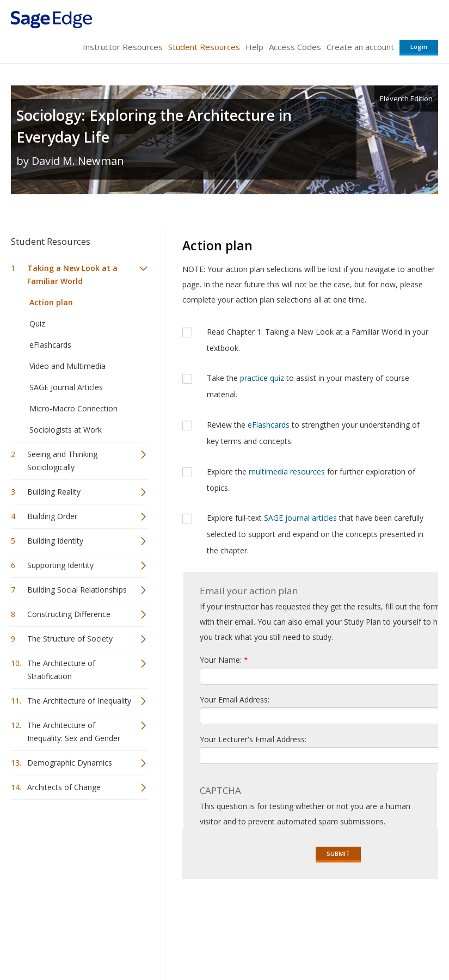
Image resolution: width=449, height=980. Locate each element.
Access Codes (295, 47)
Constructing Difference (69, 614)
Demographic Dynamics (70, 763)
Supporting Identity (60, 565)
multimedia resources (287, 471)
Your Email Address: (235, 699)
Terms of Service (239, 939)
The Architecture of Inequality (79, 701)
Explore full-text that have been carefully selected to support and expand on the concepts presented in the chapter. (315, 534)
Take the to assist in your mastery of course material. (308, 386)
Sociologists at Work (66, 430)
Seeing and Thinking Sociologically (62, 461)
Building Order (52, 516)
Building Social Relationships (77, 590)
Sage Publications (73, 913)
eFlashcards (50, 345)
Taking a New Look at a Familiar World (72, 275)
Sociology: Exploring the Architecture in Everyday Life (154, 126)
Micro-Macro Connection (73, 408)
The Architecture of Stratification (61, 670)
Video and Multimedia (67, 366)
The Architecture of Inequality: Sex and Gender (74, 732)
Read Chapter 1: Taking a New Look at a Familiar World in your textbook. (318, 340)
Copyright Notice (306, 939)
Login (419, 47)
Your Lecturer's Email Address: (253, 739)
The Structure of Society (70, 639)
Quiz (37, 323)
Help (254, 47)
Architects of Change (64, 787)
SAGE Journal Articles (66, 387)
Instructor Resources (123, 47)
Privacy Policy (366, 939)
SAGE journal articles (300, 518)
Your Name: (224, 660)
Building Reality (54, 492)
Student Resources (204, 47)
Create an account (360, 47)
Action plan (51, 302)
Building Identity (55, 541)
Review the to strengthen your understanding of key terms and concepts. (313, 433)
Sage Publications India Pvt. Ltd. (169, 913)
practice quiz (262, 378)
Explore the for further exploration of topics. (311, 480)
